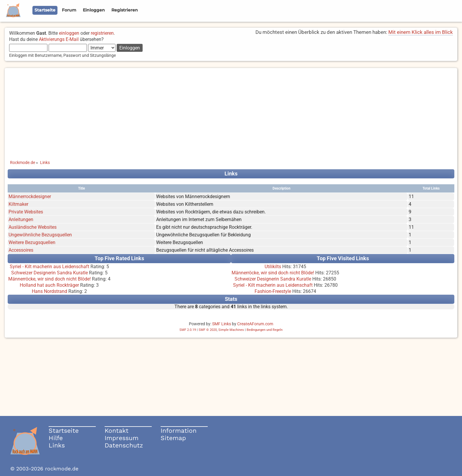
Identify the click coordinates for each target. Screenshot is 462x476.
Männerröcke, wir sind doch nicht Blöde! (49, 279)
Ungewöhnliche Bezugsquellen (40, 235)
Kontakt (117, 431)
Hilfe (56, 438)
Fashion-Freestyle (273, 291)
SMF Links (222, 324)
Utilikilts (273, 267)
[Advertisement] (231, 109)
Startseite (64, 431)
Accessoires (21, 250)
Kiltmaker (18, 204)
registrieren (102, 33)
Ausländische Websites (33, 227)
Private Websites (26, 212)
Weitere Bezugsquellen (32, 242)
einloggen (69, 33)
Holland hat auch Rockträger (49, 285)
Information (179, 431)
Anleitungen (21, 219)
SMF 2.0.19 (188, 330)
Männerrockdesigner (30, 196)
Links (57, 445)
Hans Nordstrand (49, 291)
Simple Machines (231, 330)
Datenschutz (124, 445)
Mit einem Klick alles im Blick (421, 32)
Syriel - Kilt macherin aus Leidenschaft (49, 267)
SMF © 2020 (208, 330)
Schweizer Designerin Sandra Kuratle (49, 273)
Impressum (122, 438)
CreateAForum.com (255, 324)
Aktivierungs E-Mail (59, 39)
